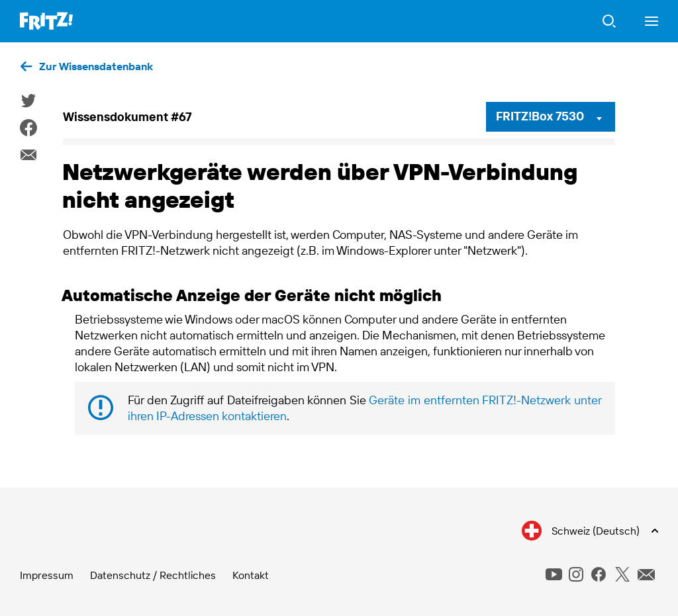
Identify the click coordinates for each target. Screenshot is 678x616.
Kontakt (251, 575)
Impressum (47, 575)
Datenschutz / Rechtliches (153, 575)
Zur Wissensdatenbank (96, 66)
